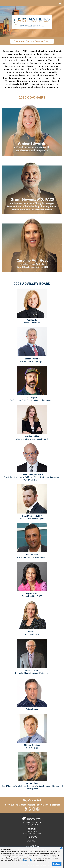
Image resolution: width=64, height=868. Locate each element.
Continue (57, 864)
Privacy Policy (28, 860)
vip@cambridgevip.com (33, 833)
